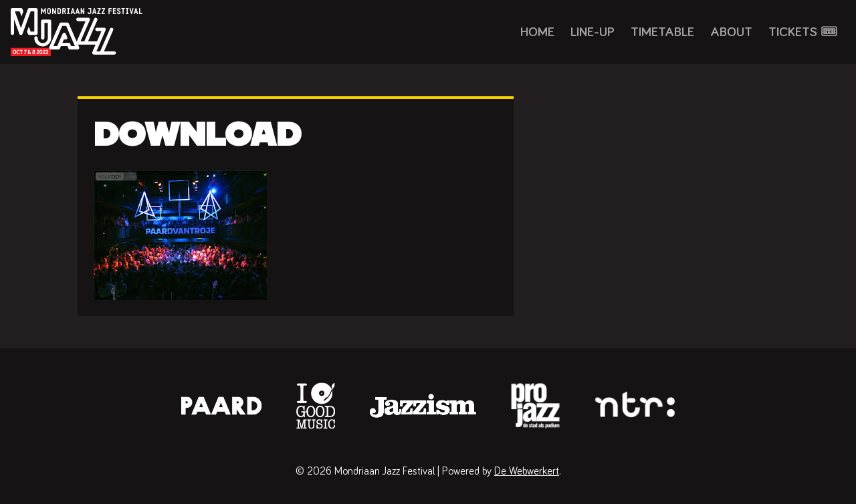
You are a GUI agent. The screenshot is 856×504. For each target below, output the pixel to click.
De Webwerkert (527, 471)
